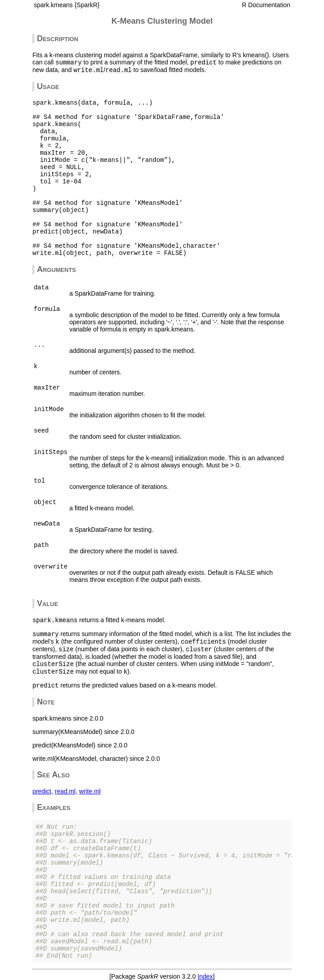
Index (205, 976)
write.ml (90, 791)
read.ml (65, 791)
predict (42, 791)
